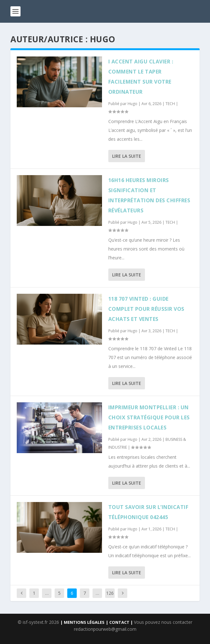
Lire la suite (127, 156)
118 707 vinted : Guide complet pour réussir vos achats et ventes (146, 309)
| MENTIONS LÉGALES (82, 622)
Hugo (132, 104)
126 (110, 593)
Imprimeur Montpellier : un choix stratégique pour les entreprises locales (149, 417)
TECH (170, 104)
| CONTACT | (120, 622)
